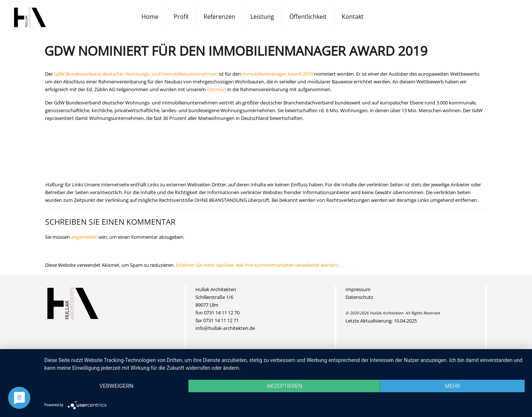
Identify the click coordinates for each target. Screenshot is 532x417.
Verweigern (116, 386)
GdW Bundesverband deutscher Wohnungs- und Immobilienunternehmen (136, 74)
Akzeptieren (284, 386)
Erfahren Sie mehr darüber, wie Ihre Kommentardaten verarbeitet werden (257, 265)
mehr (453, 386)
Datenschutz (359, 297)
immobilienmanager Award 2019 (277, 74)
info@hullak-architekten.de (225, 328)
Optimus (216, 89)
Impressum (358, 289)
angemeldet (84, 237)
